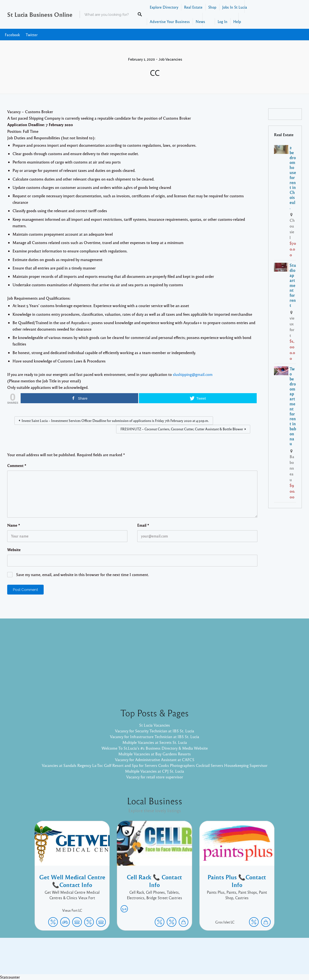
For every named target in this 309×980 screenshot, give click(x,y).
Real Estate (193, 7)
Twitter (32, 35)
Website (14, 550)
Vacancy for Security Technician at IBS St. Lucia (154, 731)
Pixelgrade (189, 960)
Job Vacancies (170, 59)
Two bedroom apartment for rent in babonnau (293, 406)
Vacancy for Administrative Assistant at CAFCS (155, 760)
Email (143, 525)
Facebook (12, 35)
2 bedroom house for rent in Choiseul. (293, 177)
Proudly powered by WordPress (135, 960)
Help (237, 21)
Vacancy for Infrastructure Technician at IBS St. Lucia (154, 737)
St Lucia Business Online (40, 14)
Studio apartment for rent (293, 285)
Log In (223, 21)
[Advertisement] (154, 659)
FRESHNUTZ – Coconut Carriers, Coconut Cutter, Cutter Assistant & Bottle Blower (182, 429)
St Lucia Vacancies (154, 725)
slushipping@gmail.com (193, 374)
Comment (17, 466)
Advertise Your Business (170, 21)
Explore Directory (164, 7)
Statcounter (10, 977)
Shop (212, 7)
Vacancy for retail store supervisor (155, 777)
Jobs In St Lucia (235, 7)
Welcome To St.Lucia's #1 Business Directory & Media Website (155, 748)
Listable (170, 960)
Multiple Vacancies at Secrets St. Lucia (155, 742)
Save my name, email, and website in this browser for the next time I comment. (83, 575)
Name (14, 525)
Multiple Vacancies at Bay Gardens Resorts (154, 754)
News (200, 21)
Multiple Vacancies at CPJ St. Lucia (154, 771)
